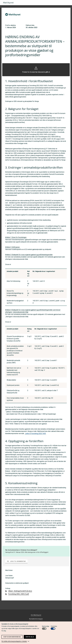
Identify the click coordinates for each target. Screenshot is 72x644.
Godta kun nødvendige (12, 637)
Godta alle (30, 637)
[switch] (44, 629)
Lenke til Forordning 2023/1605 (35, 434)
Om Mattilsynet (36, 615)
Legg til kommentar (16, 561)
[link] (15, 641)
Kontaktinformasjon (36, 619)
